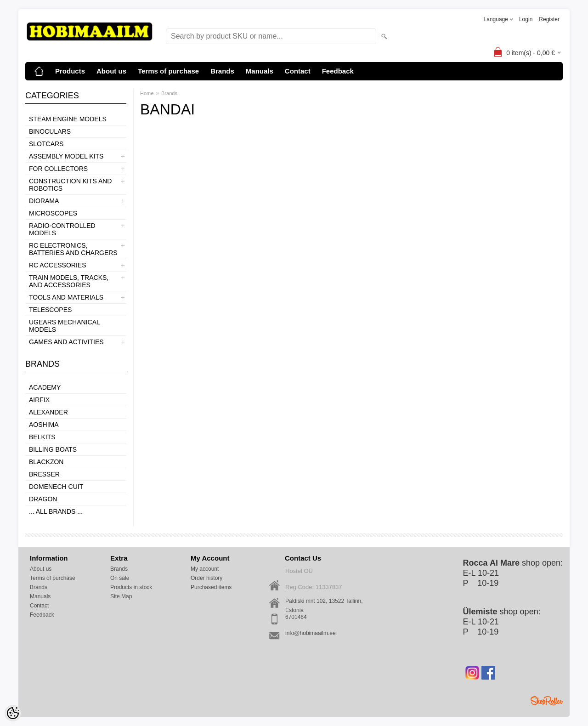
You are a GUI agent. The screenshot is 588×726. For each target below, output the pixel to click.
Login (526, 19)
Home (147, 93)
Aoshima (44, 425)
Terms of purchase (168, 71)
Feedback (338, 71)
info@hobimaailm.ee (311, 633)
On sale (120, 578)
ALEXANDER (48, 412)
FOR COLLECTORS (58, 169)
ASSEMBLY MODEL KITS (66, 156)
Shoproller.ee (547, 701)
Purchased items (211, 587)
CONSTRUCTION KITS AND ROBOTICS (70, 185)
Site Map (121, 596)
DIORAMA (44, 201)
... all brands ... (56, 511)
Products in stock (131, 587)
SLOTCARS (46, 144)
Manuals (260, 71)
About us (111, 71)
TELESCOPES (50, 310)
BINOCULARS (50, 131)
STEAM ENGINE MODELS (68, 119)
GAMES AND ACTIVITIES (66, 342)
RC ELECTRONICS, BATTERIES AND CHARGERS (73, 249)
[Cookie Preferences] (13, 713)
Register (549, 19)
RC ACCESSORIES (57, 265)
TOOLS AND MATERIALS (66, 297)
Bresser (44, 474)
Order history (206, 578)
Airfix (39, 400)
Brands (222, 71)
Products (70, 71)
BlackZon (46, 462)
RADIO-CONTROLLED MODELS (62, 229)
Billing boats (53, 449)
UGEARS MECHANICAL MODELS (64, 326)
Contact (298, 71)
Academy (45, 387)
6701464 (296, 617)
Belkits (42, 437)
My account (205, 569)
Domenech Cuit (56, 487)
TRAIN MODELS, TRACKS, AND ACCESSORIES (69, 281)
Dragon (43, 499)
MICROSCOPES (53, 213)
